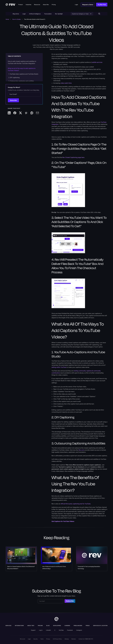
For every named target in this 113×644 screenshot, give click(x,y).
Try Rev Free (102, 5)
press (88, 626)
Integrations (19, 626)
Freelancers (78, 626)
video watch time (66, 83)
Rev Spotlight (59, 14)
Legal (24, 14)
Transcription (48, 14)
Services (8, 626)
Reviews (74, 639)
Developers (57, 626)
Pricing (40, 626)
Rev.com (81, 450)
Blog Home (16, 14)
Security (36, 639)
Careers (67, 626)
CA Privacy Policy (57, 639)
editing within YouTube (59, 367)
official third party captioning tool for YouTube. (76, 504)
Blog (48, 626)
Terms (42, 639)
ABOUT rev (31, 626)
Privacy (48, 639)
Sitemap (67, 639)
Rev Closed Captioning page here (73, 157)
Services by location (100, 626)
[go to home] (56, 619)
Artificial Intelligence (35, 14)
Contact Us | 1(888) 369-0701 (86, 639)
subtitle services (97, 62)
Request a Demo (88, 5)
